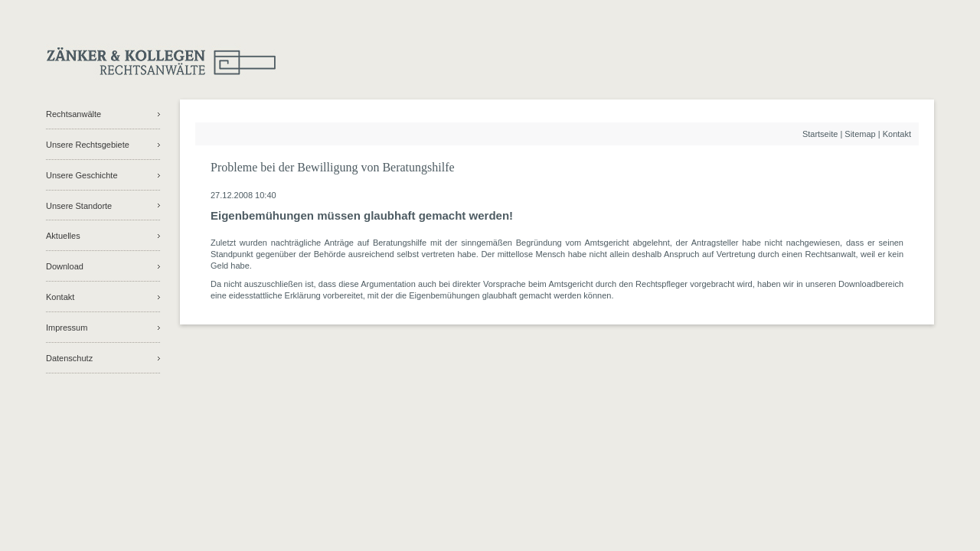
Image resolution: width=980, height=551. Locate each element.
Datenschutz (69, 358)
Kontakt (60, 297)
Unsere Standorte (79, 206)
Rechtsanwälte (73, 114)
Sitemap (860, 134)
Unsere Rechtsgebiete (88, 145)
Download (65, 266)
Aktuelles (63, 236)
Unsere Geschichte (82, 175)
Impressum (67, 328)
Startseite (820, 134)
